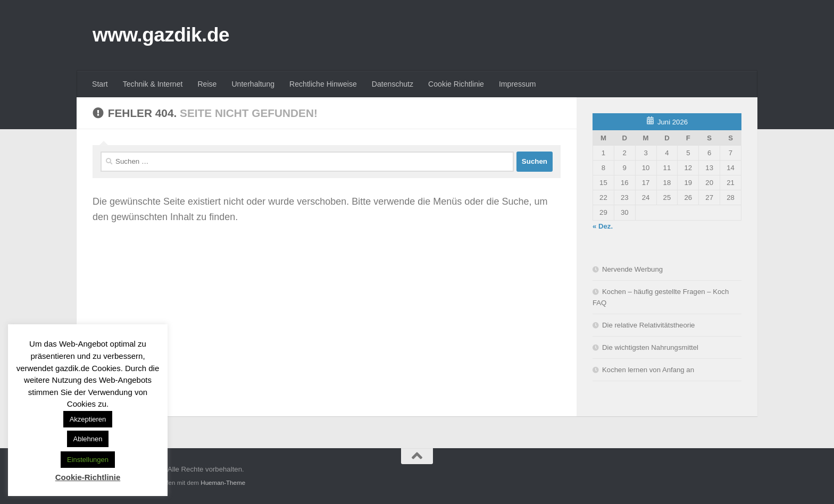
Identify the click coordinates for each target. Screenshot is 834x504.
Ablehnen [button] (88, 439)
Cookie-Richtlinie (88, 477)
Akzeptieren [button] (88, 419)
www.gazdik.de (161, 35)
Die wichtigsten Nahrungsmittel (650, 347)
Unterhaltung (253, 84)
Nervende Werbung (632, 269)
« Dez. (603, 226)
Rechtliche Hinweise (323, 84)
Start (100, 84)
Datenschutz (393, 84)
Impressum (518, 84)
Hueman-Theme (223, 482)
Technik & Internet (153, 84)
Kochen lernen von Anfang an (648, 370)
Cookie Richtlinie (456, 84)
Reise (207, 84)
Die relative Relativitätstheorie (648, 325)
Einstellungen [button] (88, 460)
